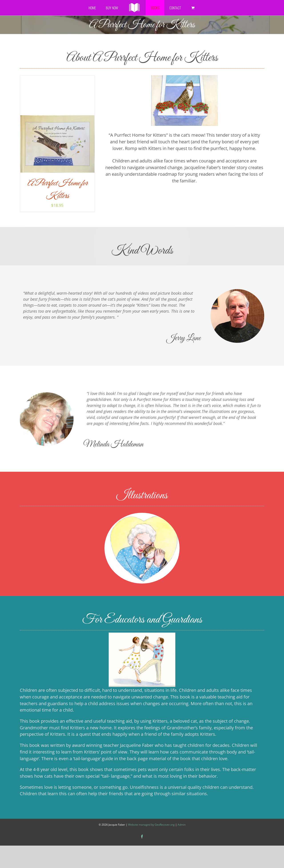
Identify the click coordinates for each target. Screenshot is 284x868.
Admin (182, 825)
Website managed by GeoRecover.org (151, 825)
